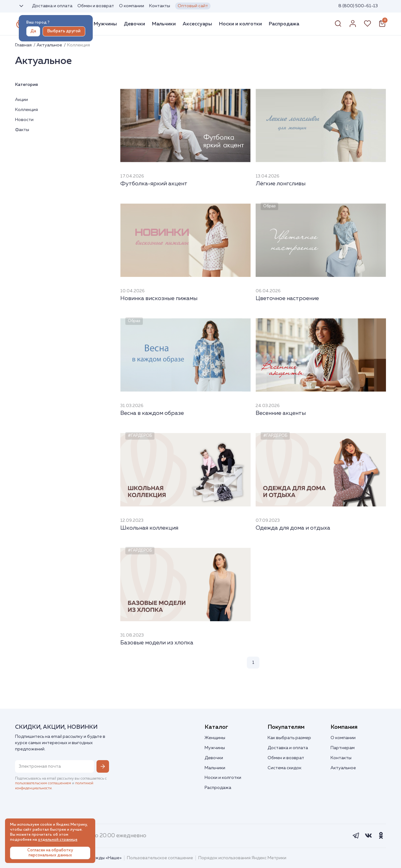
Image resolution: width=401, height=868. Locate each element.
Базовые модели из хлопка (157, 643)
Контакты (160, 6)
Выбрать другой (64, 31)
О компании (132, 6)
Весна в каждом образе (152, 413)
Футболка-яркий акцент (154, 184)
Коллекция (26, 110)
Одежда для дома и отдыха (293, 528)
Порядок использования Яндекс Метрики (242, 858)
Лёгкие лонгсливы (281, 184)
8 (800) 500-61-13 (358, 6)
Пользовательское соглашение (160, 858)
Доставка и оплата (52, 6)
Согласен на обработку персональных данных (50, 853)
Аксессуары (197, 24)
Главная (24, 45)
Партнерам (343, 748)
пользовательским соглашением (43, 783)
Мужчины (105, 24)
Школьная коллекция (149, 528)
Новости (24, 120)
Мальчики (164, 24)
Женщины (215, 738)
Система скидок (284, 768)
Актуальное (50, 45)
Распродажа (284, 24)
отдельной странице (58, 840)
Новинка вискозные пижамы (159, 299)
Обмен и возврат (96, 6)
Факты (22, 130)
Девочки (134, 24)
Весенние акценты (281, 413)
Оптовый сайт (193, 6)
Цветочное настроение (287, 299)
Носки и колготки (240, 24)
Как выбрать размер (289, 738)
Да (33, 31)
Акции (21, 100)
